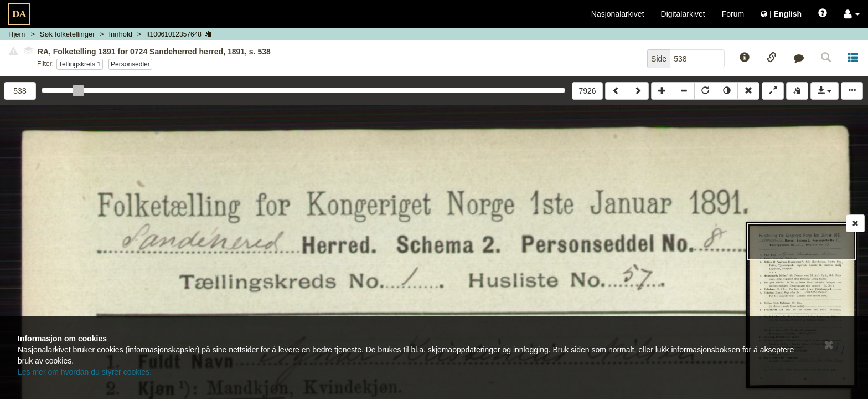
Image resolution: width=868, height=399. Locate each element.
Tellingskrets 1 (80, 64)
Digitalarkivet (683, 14)
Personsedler (130, 64)
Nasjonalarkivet (618, 14)
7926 (587, 91)
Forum (733, 14)
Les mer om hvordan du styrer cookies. (85, 372)
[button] (852, 14)
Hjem (17, 34)
